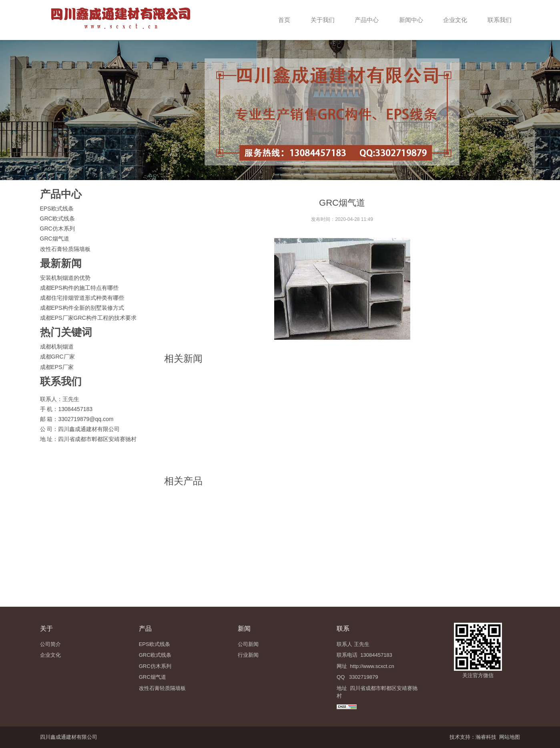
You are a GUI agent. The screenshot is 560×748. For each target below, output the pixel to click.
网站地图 (510, 737)
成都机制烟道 (57, 347)
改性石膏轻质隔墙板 (65, 249)
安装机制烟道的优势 (65, 278)
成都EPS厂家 (57, 367)
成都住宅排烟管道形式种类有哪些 (82, 298)
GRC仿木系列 (57, 229)
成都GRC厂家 (57, 357)
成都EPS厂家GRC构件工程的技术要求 (88, 318)
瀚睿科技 (486, 737)
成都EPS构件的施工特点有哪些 (79, 288)
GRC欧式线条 (57, 219)
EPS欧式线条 (57, 209)
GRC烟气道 (55, 239)
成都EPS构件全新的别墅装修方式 (82, 308)
